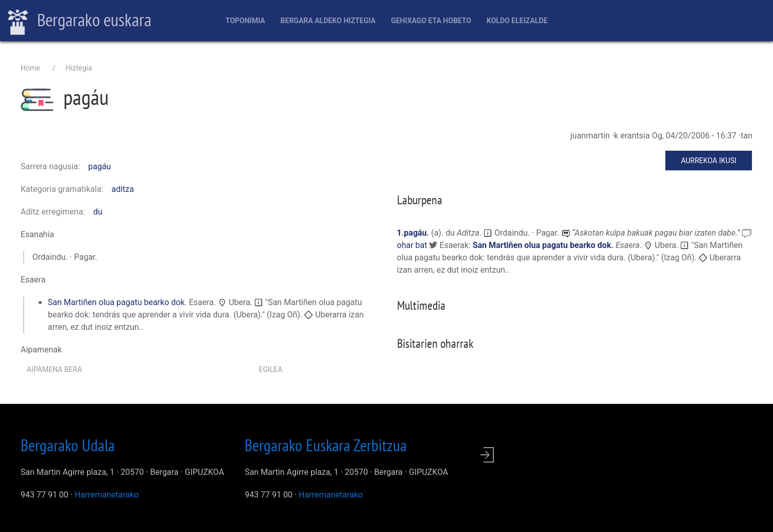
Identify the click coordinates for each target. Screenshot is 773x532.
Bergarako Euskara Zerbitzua (326, 445)
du (98, 212)
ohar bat (413, 245)
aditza (123, 189)
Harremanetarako (107, 495)
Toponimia (245, 21)
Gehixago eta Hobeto (431, 21)
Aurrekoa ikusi (709, 161)
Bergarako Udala (68, 445)
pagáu (99, 166)
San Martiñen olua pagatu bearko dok (116, 302)
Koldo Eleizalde (517, 21)
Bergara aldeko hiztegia (328, 21)
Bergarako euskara (80, 21)
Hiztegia (79, 68)
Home (30, 68)
